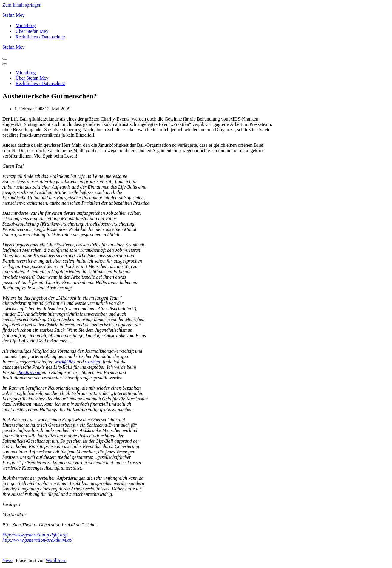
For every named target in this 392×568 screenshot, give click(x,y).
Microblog (26, 26)
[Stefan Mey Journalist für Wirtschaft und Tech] (196, 15)
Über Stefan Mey (32, 31)
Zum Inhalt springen (22, 5)
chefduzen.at (29, 372)
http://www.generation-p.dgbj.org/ (35, 535)
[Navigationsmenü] (5, 59)
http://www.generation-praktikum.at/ (37, 540)
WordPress (56, 560)
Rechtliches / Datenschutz (40, 37)
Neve (7, 560)
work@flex (65, 362)
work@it (93, 362)
